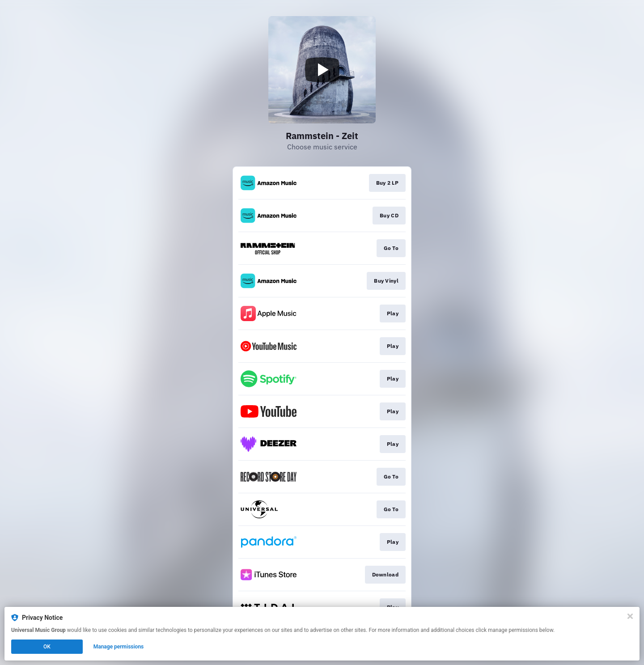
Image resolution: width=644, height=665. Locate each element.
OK (47, 647)
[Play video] (322, 70)
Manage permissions (119, 647)
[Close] (630, 616)
